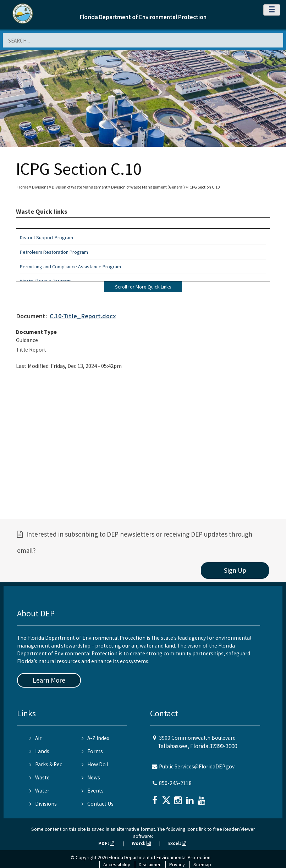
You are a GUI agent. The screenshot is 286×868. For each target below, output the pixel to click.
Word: (141, 843)
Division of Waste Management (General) (148, 187)
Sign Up (235, 570)
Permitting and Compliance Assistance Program (70, 267)
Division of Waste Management (80, 187)
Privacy (177, 864)
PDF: (106, 843)
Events (93, 791)
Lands (39, 751)
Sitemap (202, 864)
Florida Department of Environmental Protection (143, 17)
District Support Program (46, 237)
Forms (92, 751)
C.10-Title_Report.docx (83, 316)
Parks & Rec (46, 764)
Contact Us (98, 804)
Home (23, 187)
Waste (40, 777)
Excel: (177, 843)
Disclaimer (150, 864)
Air (35, 738)
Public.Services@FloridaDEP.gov (197, 766)
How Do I (95, 764)
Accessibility (117, 864)
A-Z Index (95, 738)
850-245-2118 (175, 783)
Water (39, 791)
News (91, 777)
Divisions (40, 187)
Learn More (49, 680)
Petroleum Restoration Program (54, 252)
